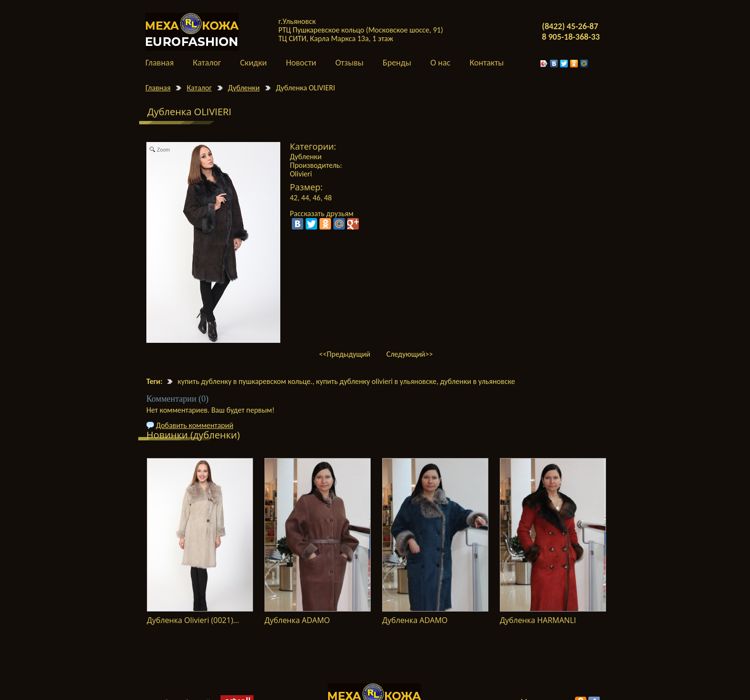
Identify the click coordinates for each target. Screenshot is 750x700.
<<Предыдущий (345, 354)
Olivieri (301, 174)
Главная (158, 88)
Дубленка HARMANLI (538, 620)
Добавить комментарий (195, 425)
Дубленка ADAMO (297, 620)
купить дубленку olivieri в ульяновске (376, 381)
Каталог (199, 88)
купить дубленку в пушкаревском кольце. (245, 381)
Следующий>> (410, 354)
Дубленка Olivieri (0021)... (193, 620)
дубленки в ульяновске (478, 381)
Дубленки (244, 88)
